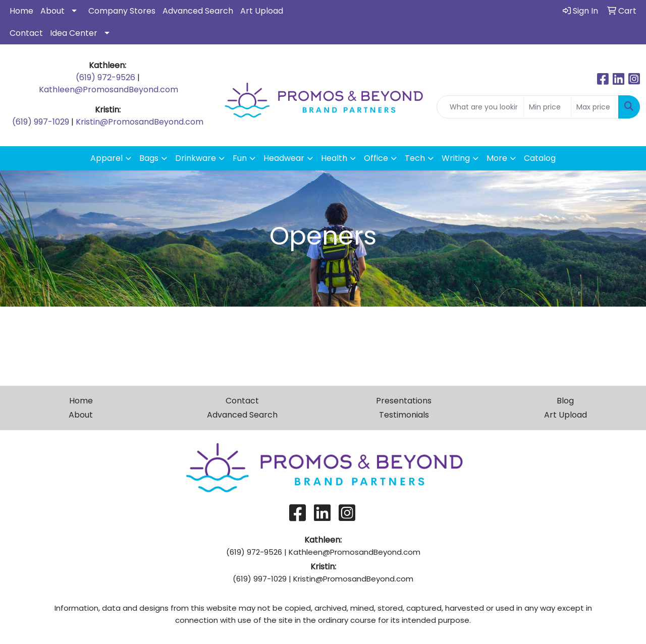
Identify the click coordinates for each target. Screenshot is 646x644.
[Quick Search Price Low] (547, 107)
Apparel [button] (106, 158)
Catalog (540, 158)
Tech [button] (415, 158)
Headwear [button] (284, 158)
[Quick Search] (480, 107)
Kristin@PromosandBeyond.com (140, 122)
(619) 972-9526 (105, 77)
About (52, 11)
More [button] (497, 158)
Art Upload (262, 11)
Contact (26, 33)
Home (21, 11)
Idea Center (74, 33)
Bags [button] (149, 158)
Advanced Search (198, 11)
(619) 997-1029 (41, 122)
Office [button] (376, 158)
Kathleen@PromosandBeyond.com (109, 90)
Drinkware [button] (196, 158)
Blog (565, 401)
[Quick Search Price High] (595, 107)
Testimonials (404, 415)
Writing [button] (456, 158)
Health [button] (334, 158)
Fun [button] (240, 158)
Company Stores (122, 11)
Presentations (404, 401)
